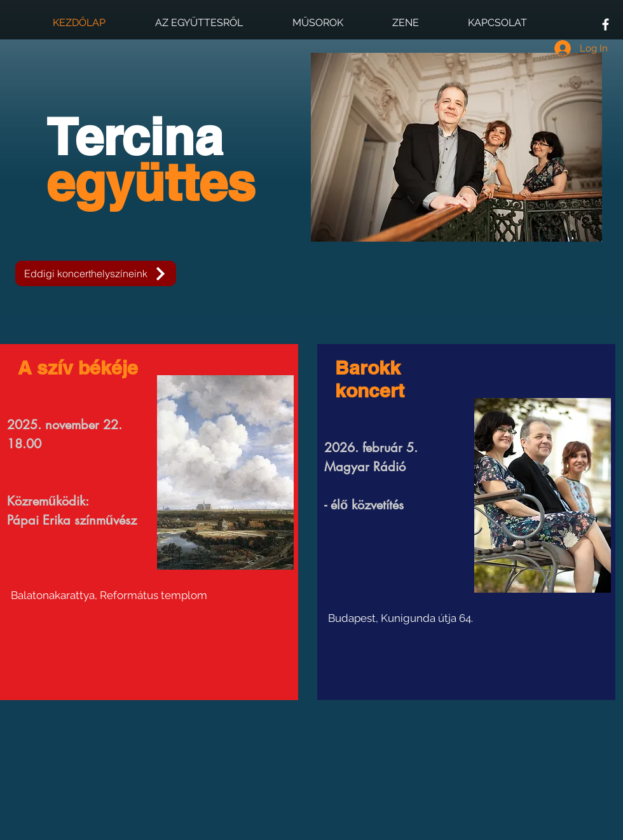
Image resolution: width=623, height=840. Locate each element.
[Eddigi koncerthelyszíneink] (96, 273)
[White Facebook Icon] (606, 24)
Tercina (151, 159)
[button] (456, 147)
